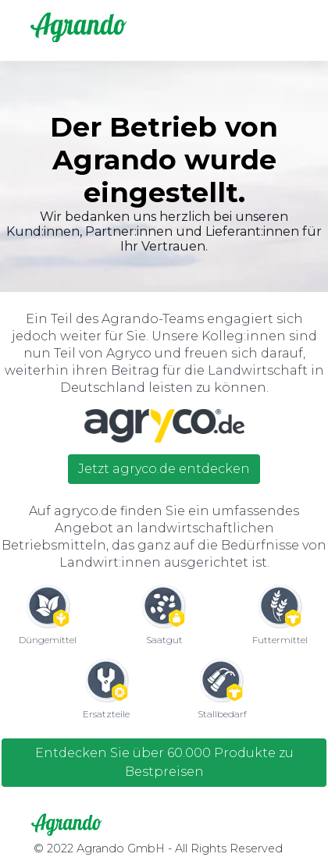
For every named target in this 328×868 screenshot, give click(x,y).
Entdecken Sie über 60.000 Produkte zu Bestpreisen (164, 762)
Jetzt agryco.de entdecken (164, 469)
